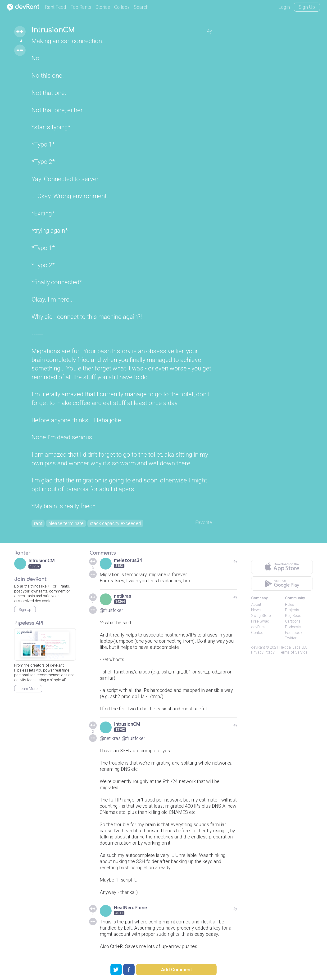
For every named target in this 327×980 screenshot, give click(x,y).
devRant (258, 647)
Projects (292, 610)
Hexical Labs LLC (293, 647)
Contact (258, 633)
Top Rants (81, 7)
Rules (290, 604)
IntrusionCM (53, 30)
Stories (103, 7)
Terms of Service (293, 652)
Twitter (291, 638)
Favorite (204, 522)
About (256, 604)
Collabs (122, 7)
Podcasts (293, 627)
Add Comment (176, 970)
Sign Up (307, 7)
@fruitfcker (111, 610)
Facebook (294, 633)
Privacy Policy (263, 652)
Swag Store (261, 616)
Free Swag (260, 621)
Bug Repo (293, 616)
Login (284, 7)
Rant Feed (56, 7)
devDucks (259, 627)
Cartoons (293, 621)
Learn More (28, 689)
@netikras (110, 738)
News (256, 610)
